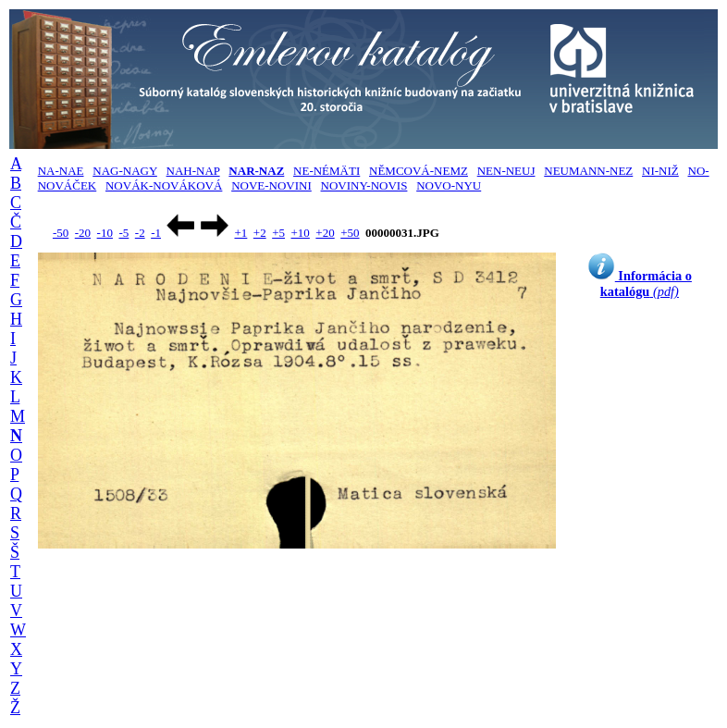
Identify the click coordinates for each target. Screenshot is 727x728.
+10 (301, 233)
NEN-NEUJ (506, 171)
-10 (105, 233)
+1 (240, 233)
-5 (123, 233)
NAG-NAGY (125, 171)
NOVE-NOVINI (271, 185)
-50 (61, 233)
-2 (140, 233)
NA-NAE (61, 171)
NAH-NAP (193, 171)
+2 (260, 233)
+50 (350, 233)
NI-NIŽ (660, 171)
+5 (278, 233)
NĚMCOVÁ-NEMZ (419, 171)
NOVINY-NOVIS (364, 185)
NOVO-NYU (449, 185)
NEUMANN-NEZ (588, 171)
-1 (156, 233)
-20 (83, 233)
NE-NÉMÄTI (327, 171)
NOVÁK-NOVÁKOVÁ (164, 185)
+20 (325, 233)
